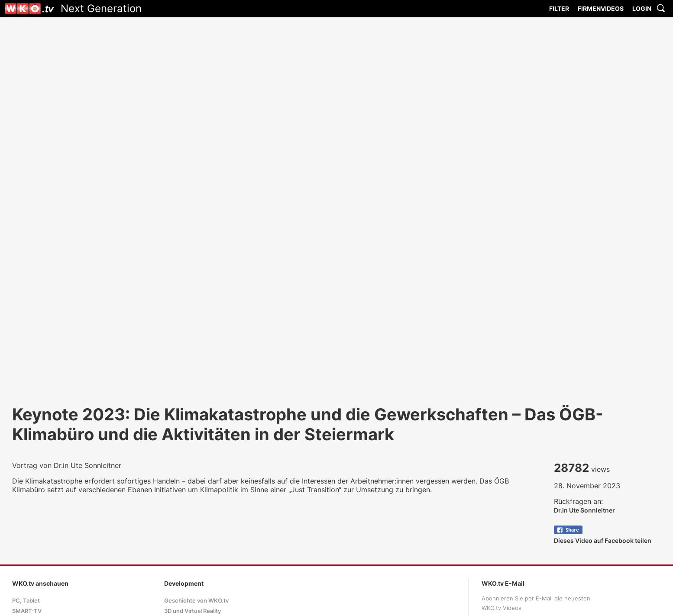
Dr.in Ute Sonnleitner (584, 510)
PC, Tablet (26, 601)
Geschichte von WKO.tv (196, 601)
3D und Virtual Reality (193, 611)
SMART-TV (27, 611)
